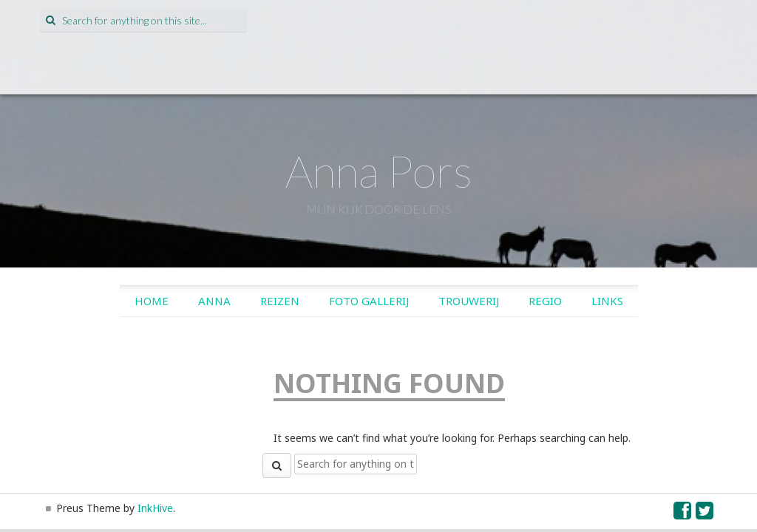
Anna (214, 301)
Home (152, 301)
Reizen (280, 301)
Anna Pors (379, 171)
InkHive (155, 508)
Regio (545, 301)
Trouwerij (469, 301)
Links (607, 301)
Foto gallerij (369, 301)
